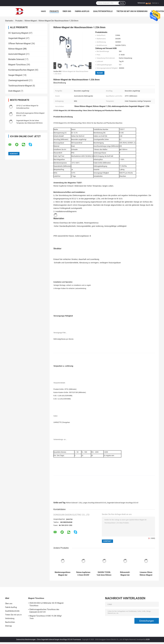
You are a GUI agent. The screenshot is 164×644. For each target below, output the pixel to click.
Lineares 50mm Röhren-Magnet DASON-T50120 (146, 574)
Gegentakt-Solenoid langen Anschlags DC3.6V (123, 503)
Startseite (9, 21)
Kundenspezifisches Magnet (21, 70)
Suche (122, 3)
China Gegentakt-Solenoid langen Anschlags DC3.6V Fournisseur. (59, 640)
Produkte (54, 11)
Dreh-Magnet (14, 91)
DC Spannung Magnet (18, 33)
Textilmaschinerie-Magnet (20, 86)
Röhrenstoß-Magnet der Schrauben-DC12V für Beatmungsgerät (125, 574)
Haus (43, 11)
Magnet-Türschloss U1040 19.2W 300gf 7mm (45, 617)
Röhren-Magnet (31, 21)
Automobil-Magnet (17, 54)
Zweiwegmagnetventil (18, 80)
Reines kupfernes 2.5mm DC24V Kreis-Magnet (83, 574)
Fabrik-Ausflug (82, 11)
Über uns (67, 11)
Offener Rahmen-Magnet (20, 44)
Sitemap (8, 626)
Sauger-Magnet (15, 75)
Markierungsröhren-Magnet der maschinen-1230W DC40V (63, 574)
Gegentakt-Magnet (17, 38)
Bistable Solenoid (16, 59)
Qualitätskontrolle (103, 11)
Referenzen (141, 3)
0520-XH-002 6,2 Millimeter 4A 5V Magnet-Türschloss (47, 604)
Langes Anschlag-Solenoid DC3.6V (94, 503)
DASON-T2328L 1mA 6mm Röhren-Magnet (104, 574)
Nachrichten (158, 11)
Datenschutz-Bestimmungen (26, 640)
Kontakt (100, 73)
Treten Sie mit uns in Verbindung (132, 11)
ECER (148, 640)
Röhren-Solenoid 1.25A (74, 503)
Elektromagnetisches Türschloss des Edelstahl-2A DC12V (44, 611)
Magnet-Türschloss (17, 65)
